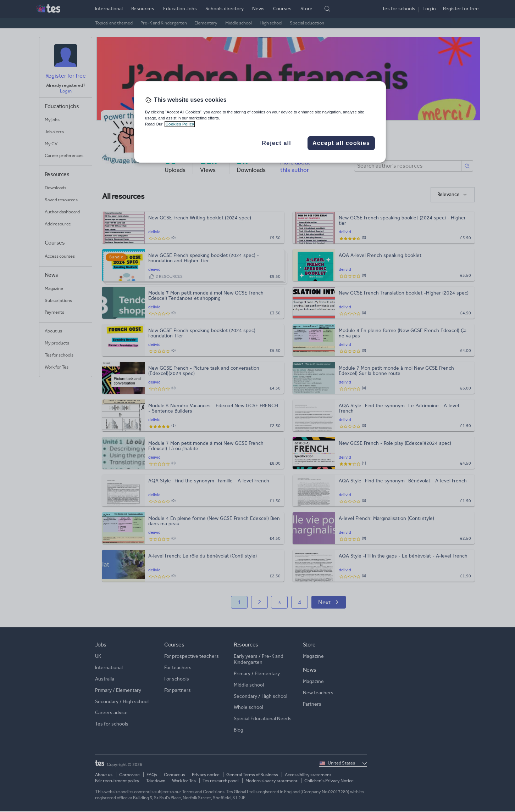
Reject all (276, 143)
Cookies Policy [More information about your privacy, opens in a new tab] (180, 124)
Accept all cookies (341, 143)
